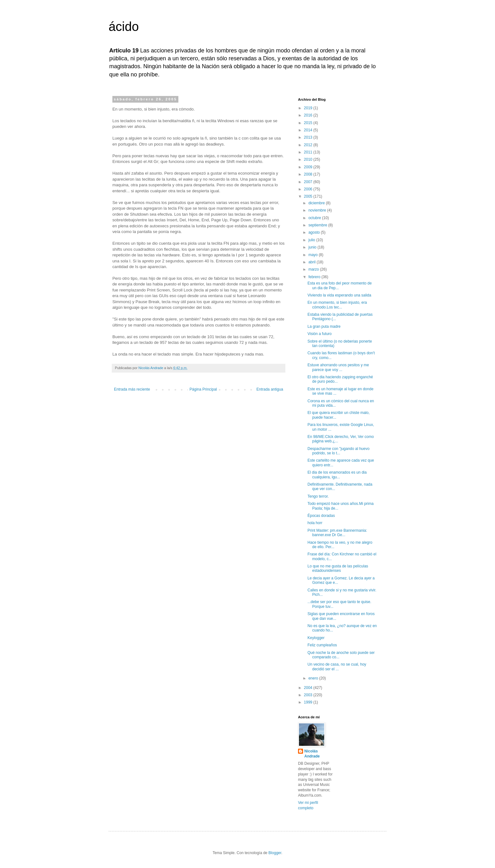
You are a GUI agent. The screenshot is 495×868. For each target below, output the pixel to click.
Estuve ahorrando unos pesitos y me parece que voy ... (338, 367)
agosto (315, 232)
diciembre (317, 203)
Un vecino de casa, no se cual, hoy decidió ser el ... (337, 667)
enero (314, 678)
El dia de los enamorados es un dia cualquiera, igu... (337, 475)
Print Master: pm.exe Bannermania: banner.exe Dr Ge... (337, 533)
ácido (124, 27)
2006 (309, 189)
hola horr (315, 523)
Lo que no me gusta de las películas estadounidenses (338, 568)
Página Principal (203, 389)
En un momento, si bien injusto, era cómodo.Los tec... (337, 305)
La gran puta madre (324, 326)
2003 (309, 695)
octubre (315, 218)
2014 (309, 130)
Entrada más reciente (132, 389)
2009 (309, 167)
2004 (309, 688)
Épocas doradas (321, 516)
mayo (314, 255)
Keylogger (316, 638)
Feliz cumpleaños (322, 645)
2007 (309, 182)
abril (313, 262)
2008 (309, 174)
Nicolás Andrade (312, 754)
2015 (309, 123)
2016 (309, 115)
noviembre (318, 210)
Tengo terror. (318, 496)
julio (312, 240)
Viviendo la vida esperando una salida (339, 295)
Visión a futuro (320, 334)
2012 (309, 145)
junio (313, 247)
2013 (309, 137)
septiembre (318, 225)
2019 (309, 108)
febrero (315, 277)
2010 (309, 159)
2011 (309, 152)
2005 (309, 196)
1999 (309, 702)
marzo (314, 269)
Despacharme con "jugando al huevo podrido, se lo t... (338, 451)
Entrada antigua (270, 389)
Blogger (275, 853)
